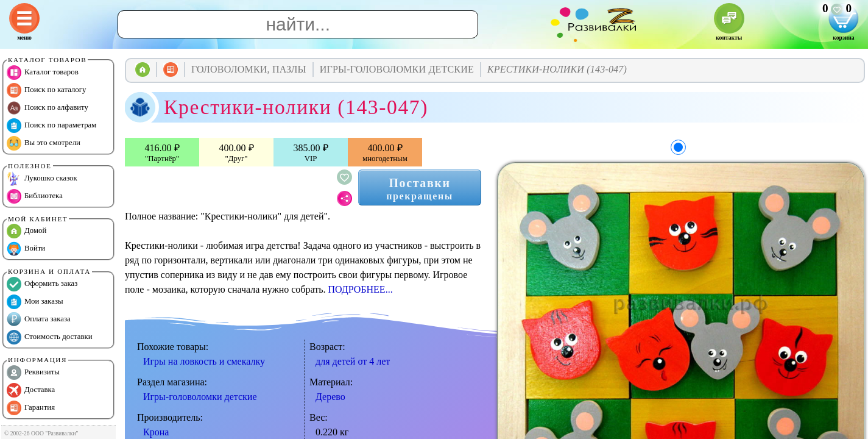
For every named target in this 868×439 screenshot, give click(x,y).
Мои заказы (35, 302)
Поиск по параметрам (51, 126)
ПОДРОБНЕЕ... (360, 289)
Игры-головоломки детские (200, 397)
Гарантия (31, 408)
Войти (26, 249)
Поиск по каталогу (46, 90)
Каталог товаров (43, 73)
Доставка (31, 390)
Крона (156, 432)
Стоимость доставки (50, 337)
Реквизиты (33, 373)
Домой (26, 231)
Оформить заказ (42, 284)
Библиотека (35, 196)
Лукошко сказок (42, 179)
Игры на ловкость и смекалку (204, 361)
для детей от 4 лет (353, 361)
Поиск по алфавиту (48, 108)
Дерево (330, 397)
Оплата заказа (39, 319)
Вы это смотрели (44, 143)
